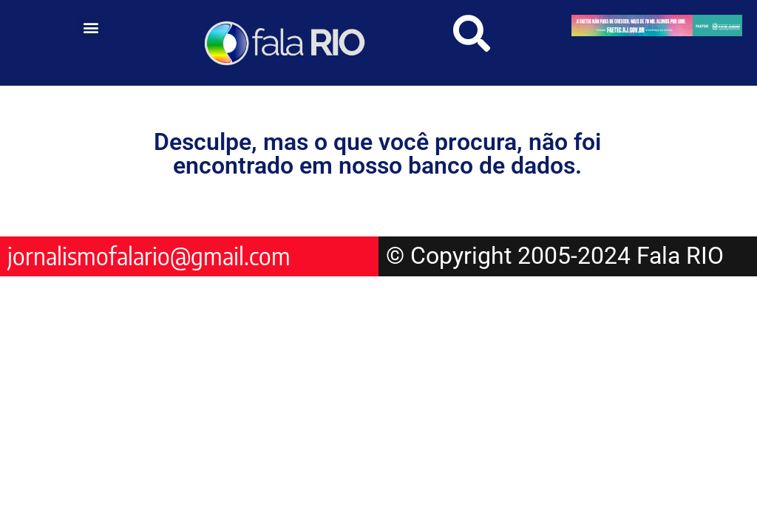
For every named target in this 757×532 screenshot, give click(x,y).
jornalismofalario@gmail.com (149, 256)
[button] (91, 27)
